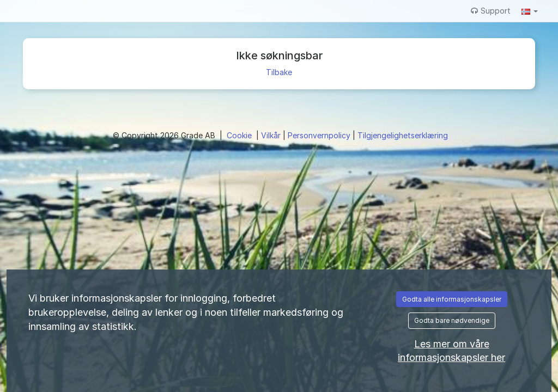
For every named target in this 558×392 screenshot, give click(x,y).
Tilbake (279, 72)
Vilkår (272, 135)
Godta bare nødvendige (452, 320)
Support (491, 11)
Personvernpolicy (320, 135)
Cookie (240, 135)
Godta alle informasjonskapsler (452, 299)
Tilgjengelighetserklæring (403, 135)
